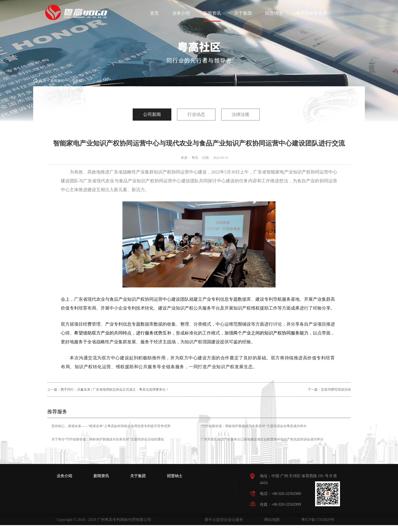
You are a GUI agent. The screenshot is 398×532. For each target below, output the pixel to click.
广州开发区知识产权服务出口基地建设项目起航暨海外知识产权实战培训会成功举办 (262, 439)
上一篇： (108, 390)
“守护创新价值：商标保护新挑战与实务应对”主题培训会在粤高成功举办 (254, 426)
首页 (155, 13)
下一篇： (329, 390)
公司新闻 (75, 81)
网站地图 (271, 520)
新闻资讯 (57, 81)
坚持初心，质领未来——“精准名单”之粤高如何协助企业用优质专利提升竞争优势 (111, 426)
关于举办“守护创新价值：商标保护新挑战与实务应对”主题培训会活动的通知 (108, 439)
